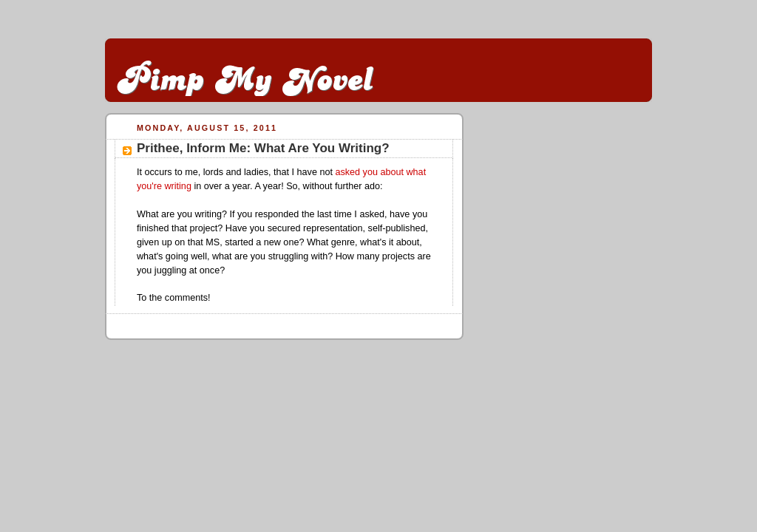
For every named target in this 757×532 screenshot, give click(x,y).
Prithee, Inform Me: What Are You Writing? (263, 148)
